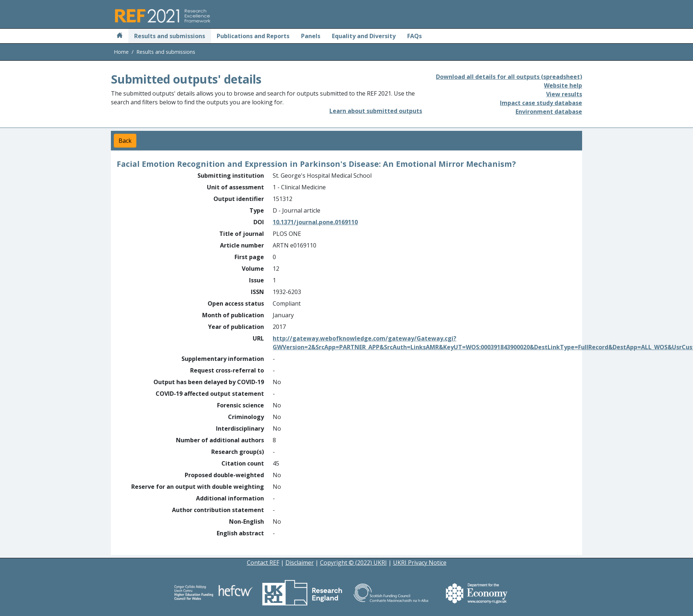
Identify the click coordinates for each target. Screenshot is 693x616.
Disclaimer (300, 563)
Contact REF (263, 563)
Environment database (549, 112)
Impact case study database (541, 103)
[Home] (120, 36)
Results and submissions (170, 36)
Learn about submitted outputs (376, 111)
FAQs (414, 36)
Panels (311, 36)
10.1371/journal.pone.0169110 (315, 222)
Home (121, 52)
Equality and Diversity (364, 36)
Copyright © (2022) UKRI (353, 563)
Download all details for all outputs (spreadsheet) (509, 77)
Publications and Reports (253, 36)
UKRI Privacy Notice (420, 563)
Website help (563, 85)
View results (564, 94)
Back (125, 141)
